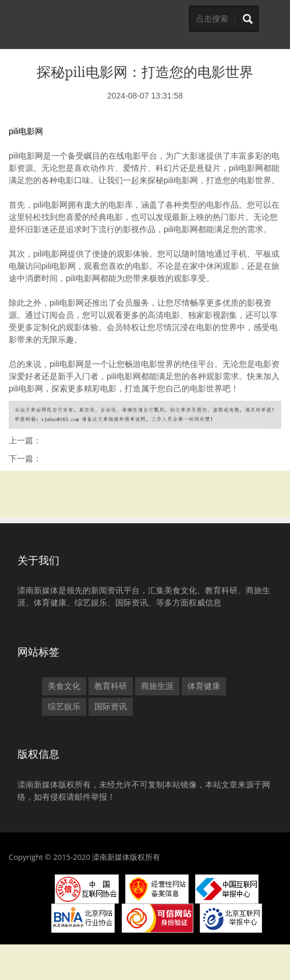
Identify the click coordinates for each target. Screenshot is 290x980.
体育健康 (204, 686)
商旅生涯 (157, 686)
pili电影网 (26, 131)
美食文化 (64, 686)
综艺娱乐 (64, 706)
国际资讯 (111, 706)
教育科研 (111, 686)
